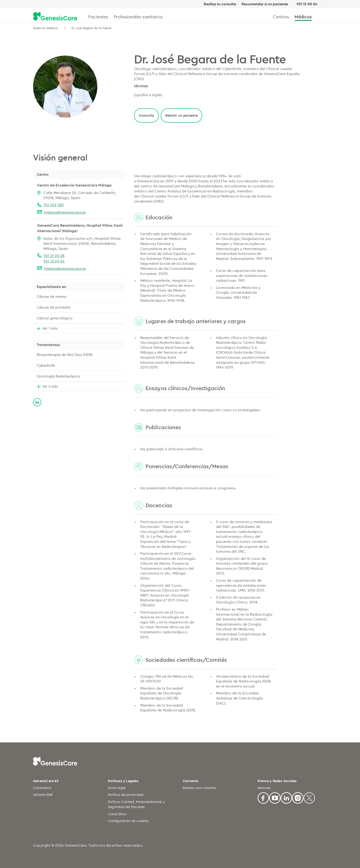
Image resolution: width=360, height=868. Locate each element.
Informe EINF (43, 795)
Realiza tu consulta (220, 4)
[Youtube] (275, 797)
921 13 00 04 (307, 4)
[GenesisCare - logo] (55, 17)
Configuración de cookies (128, 821)
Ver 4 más (50, 386)
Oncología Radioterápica (58, 376)
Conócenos (42, 788)
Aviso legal (117, 788)
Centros (281, 17)
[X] (309, 797)
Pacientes (98, 17)
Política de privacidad (126, 795)
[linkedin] (37, 402)
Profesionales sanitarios (138, 17)
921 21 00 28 (54, 256)
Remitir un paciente (181, 115)
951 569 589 (54, 205)
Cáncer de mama (52, 296)
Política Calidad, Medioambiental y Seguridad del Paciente (136, 804)
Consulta (146, 115)
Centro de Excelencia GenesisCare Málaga (74, 185)
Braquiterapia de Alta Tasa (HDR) (65, 355)
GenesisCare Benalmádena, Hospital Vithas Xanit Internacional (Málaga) (80, 228)
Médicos (303, 17)
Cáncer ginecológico (55, 318)
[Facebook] (263, 797)
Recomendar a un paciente (265, 4)
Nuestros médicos (46, 28)
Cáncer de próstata (53, 307)
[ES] (325, 4)
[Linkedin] (286, 797)
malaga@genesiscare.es (65, 212)
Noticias (264, 788)
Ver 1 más (50, 328)
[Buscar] (325, 17)
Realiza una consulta (199, 788)
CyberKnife (46, 365)
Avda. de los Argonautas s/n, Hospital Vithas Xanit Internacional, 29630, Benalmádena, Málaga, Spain (82, 243)
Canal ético (117, 814)
